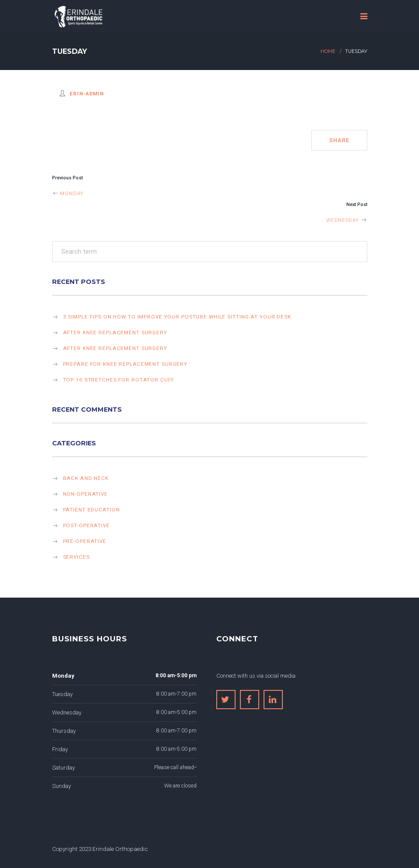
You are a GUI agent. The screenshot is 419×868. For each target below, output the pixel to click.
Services (76, 557)
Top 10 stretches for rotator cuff (119, 380)
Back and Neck (86, 478)
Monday (68, 193)
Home (328, 51)
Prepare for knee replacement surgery (125, 364)
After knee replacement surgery (115, 332)
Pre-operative (85, 541)
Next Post (357, 205)
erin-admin (87, 94)
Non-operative (85, 494)
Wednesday (347, 220)
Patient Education (92, 510)
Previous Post (67, 178)
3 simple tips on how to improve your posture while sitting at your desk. (178, 317)
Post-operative (86, 525)
